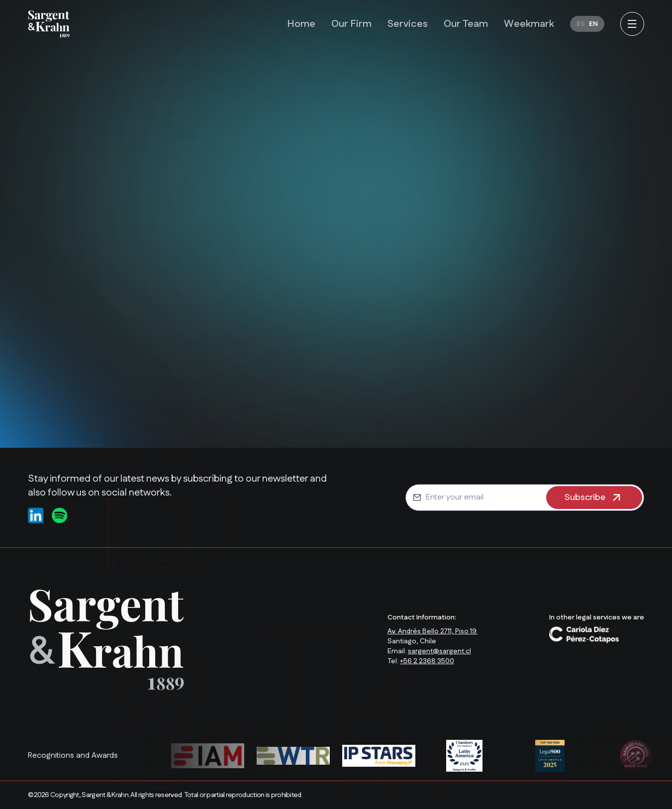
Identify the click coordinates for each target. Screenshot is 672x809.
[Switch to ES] (581, 24)
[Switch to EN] (593, 24)
